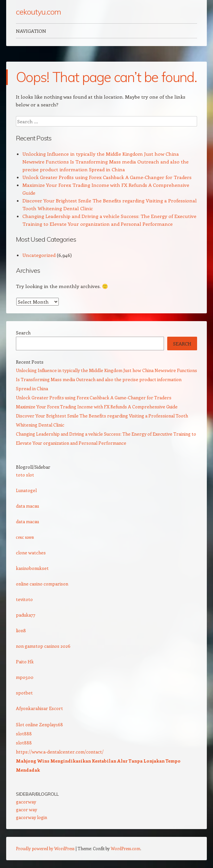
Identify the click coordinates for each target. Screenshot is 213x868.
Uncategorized (39, 255)
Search (23, 333)
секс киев (25, 537)
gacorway (26, 802)
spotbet (24, 693)
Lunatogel (26, 490)
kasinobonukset (32, 568)
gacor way (26, 809)
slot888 (24, 734)
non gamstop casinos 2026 (43, 646)
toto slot (25, 475)
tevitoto (24, 599)
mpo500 (25, 677)
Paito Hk (25, 662)
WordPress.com (125, 848)
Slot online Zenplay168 (39, 724)
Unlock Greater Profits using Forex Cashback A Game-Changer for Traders (107, 177)
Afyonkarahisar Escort (39, 708)
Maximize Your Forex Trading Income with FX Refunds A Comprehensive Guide (97, 407)
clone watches (31, 553)
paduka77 (26, 615)
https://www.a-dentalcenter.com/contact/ (60, 752)
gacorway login (31, 817)
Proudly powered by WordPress (45, 848)
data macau (27, 506)
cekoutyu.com (38, 12)
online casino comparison (42, 584)
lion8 (21, 630)
